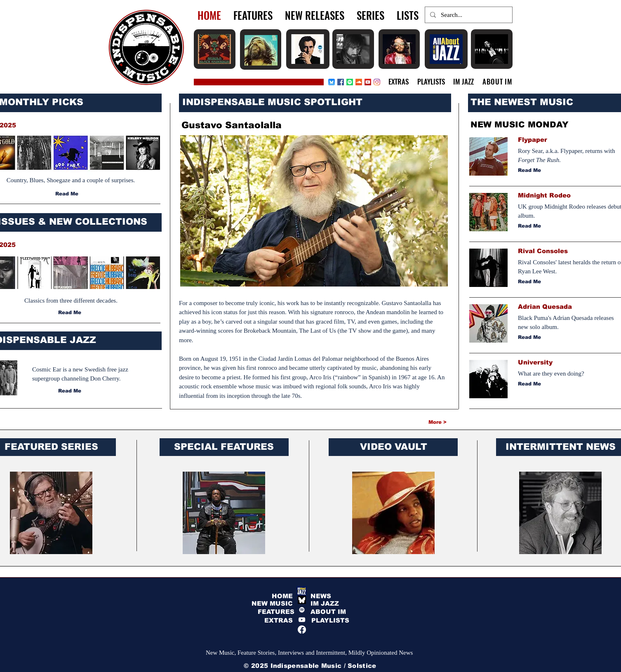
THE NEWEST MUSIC (522, 102)
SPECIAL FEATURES (224, 447)
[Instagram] (377, 82)
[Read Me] (68, 194)
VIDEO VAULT (394, 447)
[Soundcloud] (359, 82)
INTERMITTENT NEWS (561, 447)
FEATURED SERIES (51, 447)
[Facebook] (341, 82)
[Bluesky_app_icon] (332, 82)
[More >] (417, 422)
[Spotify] (350, 82)
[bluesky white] (302, 600)
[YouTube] (302, 620)
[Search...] (468, 15)
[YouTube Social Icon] (368, 82)
